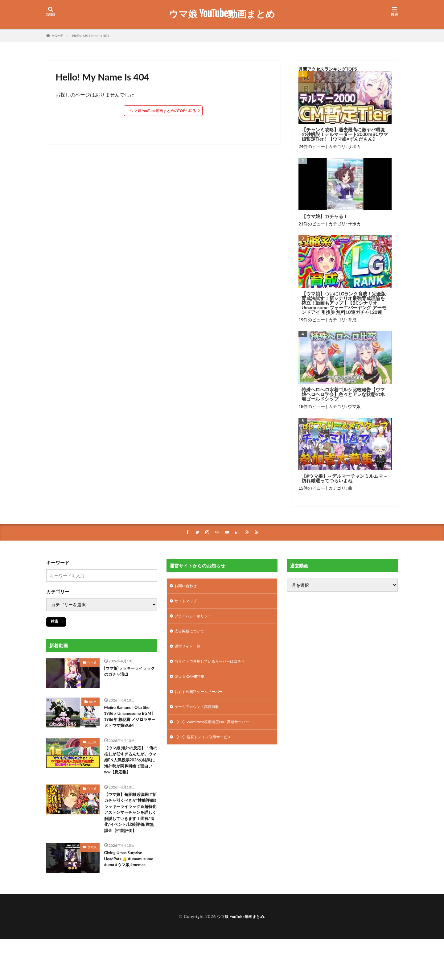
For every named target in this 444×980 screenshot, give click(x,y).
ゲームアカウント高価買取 (200, 715)
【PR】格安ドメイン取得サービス (207, 747)
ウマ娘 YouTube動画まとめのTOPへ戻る (163, 111)
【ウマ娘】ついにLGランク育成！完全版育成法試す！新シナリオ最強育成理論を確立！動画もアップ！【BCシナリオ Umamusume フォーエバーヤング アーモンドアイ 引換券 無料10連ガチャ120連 (344, 303)
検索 (55, 622)
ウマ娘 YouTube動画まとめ (222, 14)
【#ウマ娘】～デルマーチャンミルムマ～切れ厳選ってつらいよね (345, 478)
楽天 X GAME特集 (192, 683)
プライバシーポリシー (196, 619)
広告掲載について (192, 635)
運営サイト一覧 (190, 651)
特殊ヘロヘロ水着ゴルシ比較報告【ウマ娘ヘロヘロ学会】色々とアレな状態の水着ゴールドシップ (343, 394)
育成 (352, 320)
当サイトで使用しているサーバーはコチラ (216, 667)
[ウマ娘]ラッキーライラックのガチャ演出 (129, 673)
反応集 (92, 753)
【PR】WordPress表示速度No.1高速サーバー (218, 731)
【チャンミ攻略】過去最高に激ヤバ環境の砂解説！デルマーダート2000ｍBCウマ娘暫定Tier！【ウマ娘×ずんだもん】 (345, 134)
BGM (93, 702)
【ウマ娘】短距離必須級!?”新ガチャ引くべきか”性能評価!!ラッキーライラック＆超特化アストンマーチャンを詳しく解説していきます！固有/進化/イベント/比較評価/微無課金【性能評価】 (131, 842)
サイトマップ (187, 603)
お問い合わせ (187, 587)
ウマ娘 (354, 406)
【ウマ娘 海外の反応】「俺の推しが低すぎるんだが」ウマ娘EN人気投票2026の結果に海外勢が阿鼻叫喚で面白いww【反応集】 (130, 777)
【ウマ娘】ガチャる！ (325, 216)
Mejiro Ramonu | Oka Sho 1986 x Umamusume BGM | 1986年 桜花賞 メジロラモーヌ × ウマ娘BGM (130, 723)
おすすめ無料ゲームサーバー (203, 699)
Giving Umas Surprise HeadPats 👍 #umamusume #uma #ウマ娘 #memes (129, 900)
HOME (57, 36)
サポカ (354, 146)
